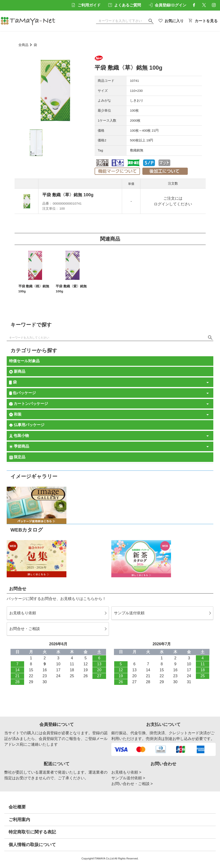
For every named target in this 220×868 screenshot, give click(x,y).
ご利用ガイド (86, 5)
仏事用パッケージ (27, 425)
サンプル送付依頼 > (128, 778)
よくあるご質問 (125, 5)
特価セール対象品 (24, 361)
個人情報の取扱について (32, 845)
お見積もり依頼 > (126, 772)
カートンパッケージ (29, 404)
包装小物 (19, 436)
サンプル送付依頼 (129, 613)
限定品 (17, 457)
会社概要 (17, 807)
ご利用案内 (19, 820)
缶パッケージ (23, 393)
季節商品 (19, 446)
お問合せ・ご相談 (25, 629)
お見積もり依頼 (23, 613)
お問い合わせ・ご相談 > (132, 784)
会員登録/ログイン (167, 5)
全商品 (23, 45)
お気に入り (171, 21)
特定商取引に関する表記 (32, 832)
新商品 (17, 372)
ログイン (161, 204)
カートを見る (203, 21)
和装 (15, 414)
